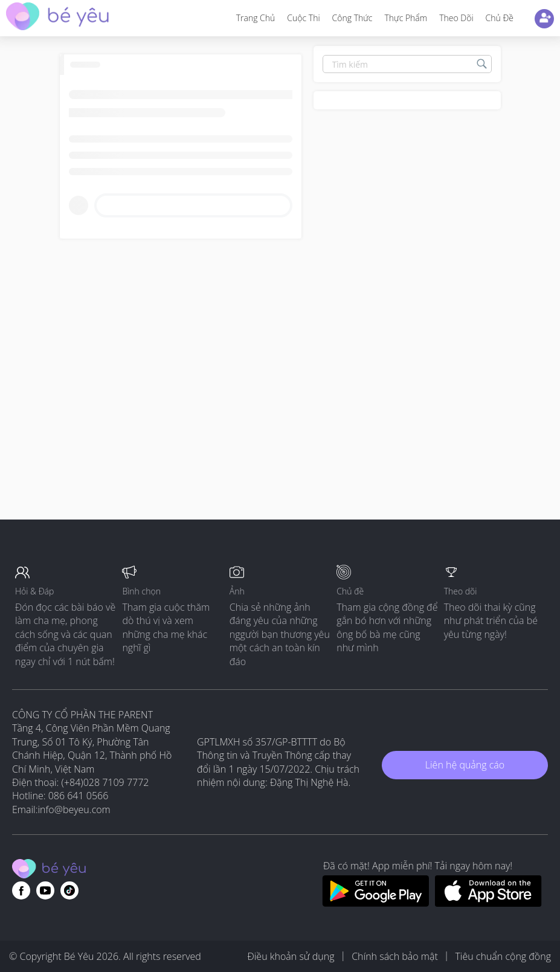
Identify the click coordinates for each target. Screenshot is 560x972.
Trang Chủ (256, 18)
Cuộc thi (303, 18)
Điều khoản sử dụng (291, 956)
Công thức (352, 18)
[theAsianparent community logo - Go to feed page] (57, 18)
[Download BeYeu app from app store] (488, 903)
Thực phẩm (406, 18)
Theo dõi (456, 18)
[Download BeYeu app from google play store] (375, 903)
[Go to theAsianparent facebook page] (21, 890)
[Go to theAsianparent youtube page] (45, 890)
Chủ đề (500, 18)
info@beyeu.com (74, 809)
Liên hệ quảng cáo (465, 765)
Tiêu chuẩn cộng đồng (503, 956)
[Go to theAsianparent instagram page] (69, 890)
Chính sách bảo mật (395, 956)
